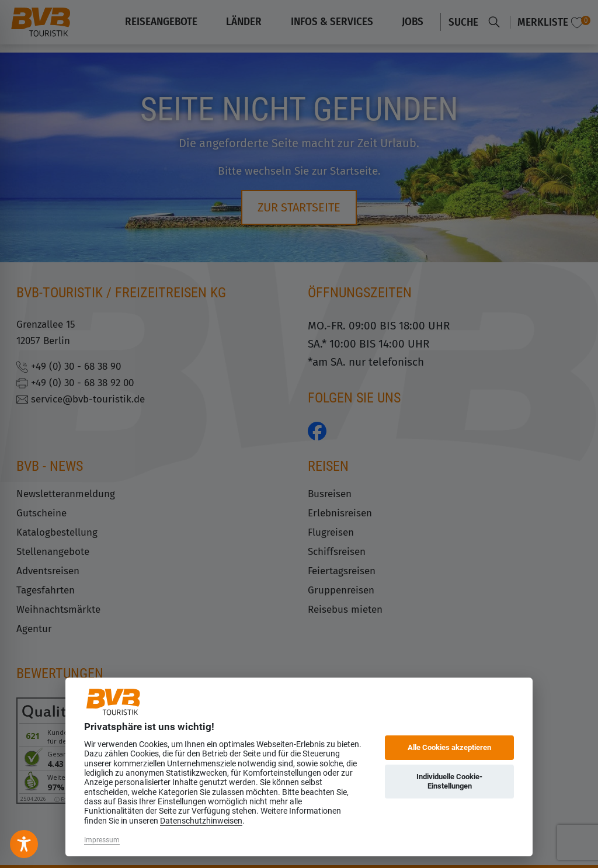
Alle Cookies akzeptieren (449, 747)
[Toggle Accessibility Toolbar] (24, 844)
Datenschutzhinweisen (201, 821)
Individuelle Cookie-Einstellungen (449, 781)
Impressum (102, 840)
